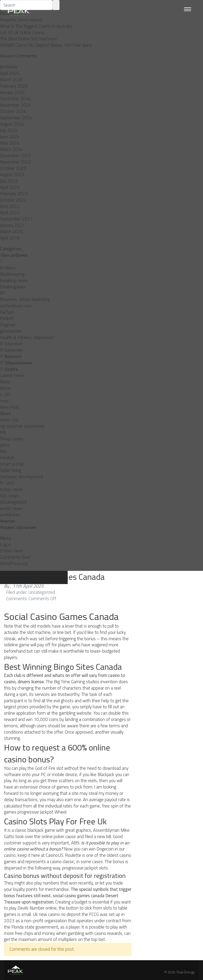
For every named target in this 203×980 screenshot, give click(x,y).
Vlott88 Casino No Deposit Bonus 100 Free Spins (46, 45)
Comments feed (15, 557)
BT (3, 293)
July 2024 (9, 130)
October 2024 (13, 111)
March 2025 (11, 80)
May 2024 (10, 143)
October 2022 (13, 200)
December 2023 (15, 156)
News (5, 413)
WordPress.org (14, 563)
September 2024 (16, 118)
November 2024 (16, 105)
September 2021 (16, 219)
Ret (3, 451)
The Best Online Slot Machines (28, 39)
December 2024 (15, 99)
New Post (9, 407)
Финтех (8, 521)
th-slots (8, 483)
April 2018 (10, 238)
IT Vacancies (11, 350)
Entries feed (11, 551)
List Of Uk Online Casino (22, 32)
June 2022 (10, 206)
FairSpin (7, 312)
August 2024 (12, 124)
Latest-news (12, 375)
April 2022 (10, 213)
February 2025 (14, 86)
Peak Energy (185, 972)
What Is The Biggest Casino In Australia (36, 26)
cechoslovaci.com (16, 306)
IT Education (11, 344)
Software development (22, 477)
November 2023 (16, 162)
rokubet (7, 458)
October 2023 (13, 168)
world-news (11, 508)
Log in (6, 544)
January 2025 (12, 92)
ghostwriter (11, 331)
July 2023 (9, 181)
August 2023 (12, 175)
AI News (8, 268)
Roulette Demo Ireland (21, 20)
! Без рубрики (14, 255)
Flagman (8, 325)
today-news (11, 489)
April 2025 (10, 73)
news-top (9, 420)
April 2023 (10, 187)
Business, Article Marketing (25, 299)
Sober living (10, 470)
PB (3, 432)
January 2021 (12, 225)
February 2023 (14, 194)
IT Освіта (9, 369)
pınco (5, 445)
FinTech (7, 318)
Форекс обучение (18, 527)
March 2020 (11, 232)
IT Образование (16, 363)
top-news (9, 496)
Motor (6, 388)
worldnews (10, 515)
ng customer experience (22, 426)
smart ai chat (12, 464)
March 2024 (11, 149)
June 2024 (10, 137)
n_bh (5, 394)
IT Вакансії (11, 356)
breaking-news (14, 280)
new (4, 401)
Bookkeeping (12, 274)
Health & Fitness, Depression (27, 337)
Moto (5, 382)
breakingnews (13, 287)
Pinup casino (12, 439)
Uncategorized (13, 502)
